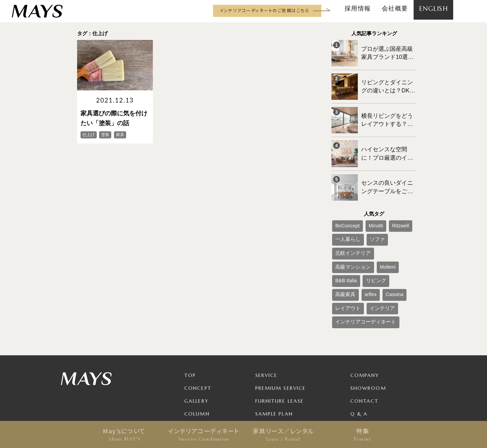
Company (365, 310)
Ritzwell (387, 202)
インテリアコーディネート (204, 434)
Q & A (359, 349)
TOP (190, 310)
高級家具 (365, 236)
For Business (275, 387)
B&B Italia (398, 225)
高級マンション (348, 225)
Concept (198, 323)
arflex (385, 236)
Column (197, 349)
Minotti (367, 202)
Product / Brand (282, 374)
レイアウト (344, 247)
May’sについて (124, 434)
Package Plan (276, 361)
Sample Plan (274, 349)
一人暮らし (344, 214)
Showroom (368, 323)
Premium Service (281, 323)
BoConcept (344, 202)
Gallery (196, 336)
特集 (363, 434)
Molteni (376, 225)
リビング (342, 236)
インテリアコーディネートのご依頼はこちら (264, 10)
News (192, 361)
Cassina (404, 236)
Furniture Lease (280, 336)
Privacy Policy (373, 361)
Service (266, 310)
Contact (365, 336)
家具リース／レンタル (283, 434)
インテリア (371, 247)
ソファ (367, 214)
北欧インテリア (394, 214)
